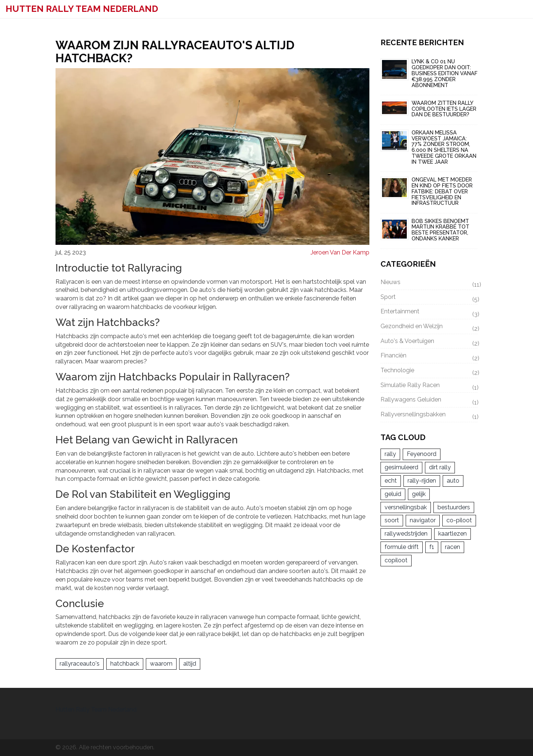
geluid (393, 495)
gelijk (419, 495)
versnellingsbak (406, 508)
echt (391, 481)
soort (392, 521)
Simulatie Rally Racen (429, 387)
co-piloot (459, 521)
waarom (161, 664)
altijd (190, 664)
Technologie (429, 372)
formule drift (402, 548)
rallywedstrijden (406, 534)
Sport (429, 298)
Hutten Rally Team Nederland (82, 9)
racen (452, 548)
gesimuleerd (401, 468)
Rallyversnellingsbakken (429, 416)
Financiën (429, 357)
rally (390, 455)
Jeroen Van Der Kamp (340, 252)
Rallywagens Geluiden (429, 402)
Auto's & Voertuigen (429, 343)
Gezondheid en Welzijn (429, 328)
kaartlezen (452, 534)
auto (453, 481)
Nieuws (429, 283)
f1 (432, 548)
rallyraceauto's (80, 664)
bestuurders (454, 508)
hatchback (125, 664)
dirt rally (440, 468)
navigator (423, 521)
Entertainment (429, 313)
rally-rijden (422, 481)
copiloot (396, 561)
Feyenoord (422, 455)
